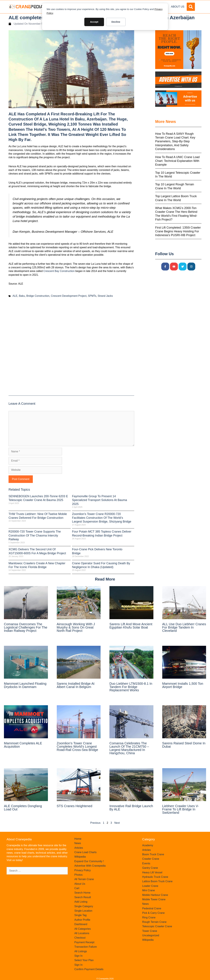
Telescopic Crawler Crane (157, 926)
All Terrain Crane (84, 879)
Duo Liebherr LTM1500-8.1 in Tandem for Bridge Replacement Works (131, 687)
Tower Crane (150, 931)
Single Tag (80, 915)
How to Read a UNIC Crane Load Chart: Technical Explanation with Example (177, 161)
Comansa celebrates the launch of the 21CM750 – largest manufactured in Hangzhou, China (129, 748)
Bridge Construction (38, 296)
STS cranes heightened (75, 806)
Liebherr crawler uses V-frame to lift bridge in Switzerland (181, 809)
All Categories (83, 929)
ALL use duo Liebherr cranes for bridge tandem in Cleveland (184, 627)
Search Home (82, 893)
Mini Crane (149, 890)
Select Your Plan (84, 960)
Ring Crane (149, 917)
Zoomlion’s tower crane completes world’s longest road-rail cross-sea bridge (77, 747)
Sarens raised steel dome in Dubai (184, 745)
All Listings (81, 951)
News (78, 843)
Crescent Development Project (69, 296)
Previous (95, 823)
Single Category (84, 906)
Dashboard (81, 924)
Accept (94, 22)
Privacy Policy (83, 870)
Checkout (80, 938)
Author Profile (82, 920)
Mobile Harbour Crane (155, 895)
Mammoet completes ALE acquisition (23, 745)
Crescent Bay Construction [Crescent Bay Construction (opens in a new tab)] (59, 271)
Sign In (78, 956)
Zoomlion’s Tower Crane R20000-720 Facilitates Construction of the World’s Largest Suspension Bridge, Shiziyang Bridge (102, 518)
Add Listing (81, 902)
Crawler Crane (151, 859)
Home (78, 839)
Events (146, 863)
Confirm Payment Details (89, 969)
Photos (78, 875)
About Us (178, 7)
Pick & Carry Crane (153, 913)
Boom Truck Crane (153, 854)
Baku (22, 296)
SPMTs (92, 296)
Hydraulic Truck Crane (155, 877)
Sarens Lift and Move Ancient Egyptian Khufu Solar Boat (131, 626)
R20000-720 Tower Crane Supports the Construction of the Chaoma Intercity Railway (35, 535)
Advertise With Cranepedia (90, 866)
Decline (116, 22)
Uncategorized (151, 935)
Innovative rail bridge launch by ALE (131, 808)
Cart (77, 888)
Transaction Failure (85, 947)
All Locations (82, 933)
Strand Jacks (105, 296)
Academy (148, 845)
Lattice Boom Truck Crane (157, 881)
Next (117, 823)
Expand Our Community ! (89, 861)
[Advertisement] (71, 348)
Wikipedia (80, 857)
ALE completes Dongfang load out (23, 808)
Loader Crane (150, 886)
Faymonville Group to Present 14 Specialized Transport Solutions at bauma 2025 (100, 500)
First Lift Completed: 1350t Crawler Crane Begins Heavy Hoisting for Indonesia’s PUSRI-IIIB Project (178, 231)
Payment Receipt (84, 942)
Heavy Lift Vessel (152, 872)
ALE (15, 296)
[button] (191, 7)
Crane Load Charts (85, 852)
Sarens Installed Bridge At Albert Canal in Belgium (76, 685)
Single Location (83, 911)
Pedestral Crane (152, 908)
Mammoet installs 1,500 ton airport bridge (183, 685)
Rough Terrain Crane (154, 922)
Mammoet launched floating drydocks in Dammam (25, 685)
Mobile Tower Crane (154, 899)
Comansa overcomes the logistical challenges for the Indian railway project (26, 627)
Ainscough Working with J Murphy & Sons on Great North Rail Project (76, 627)
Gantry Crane (150, 868)
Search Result (83, 897)
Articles (79, 848)
